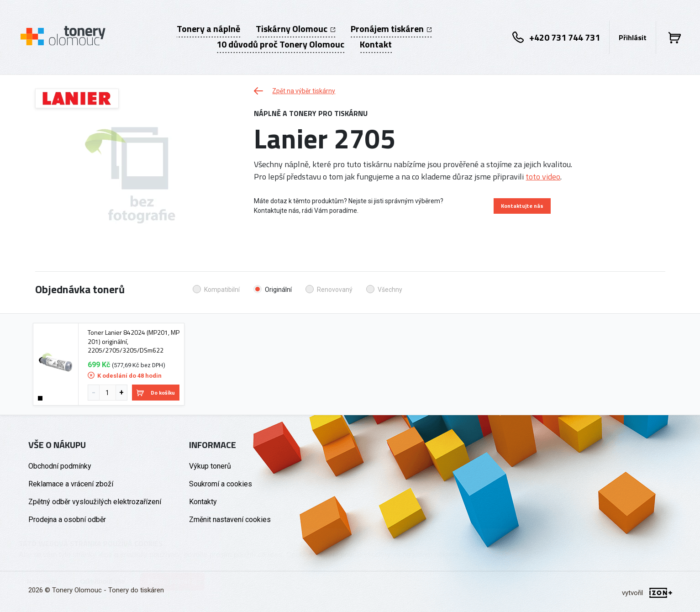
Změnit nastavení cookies (230, 520)
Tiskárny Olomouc (295, 29)
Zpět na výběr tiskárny (295, 91)
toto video (543, 177)
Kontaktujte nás (522, 206)
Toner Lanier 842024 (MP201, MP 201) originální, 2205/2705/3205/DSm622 (134, 341)
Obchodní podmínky (60, 466)
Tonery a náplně (208, 29)
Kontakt (376, 44)
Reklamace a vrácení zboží (71, 484)
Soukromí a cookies (221, 484)
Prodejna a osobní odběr (67, 520)
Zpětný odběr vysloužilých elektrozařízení (95, 502)
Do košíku (156, 393)
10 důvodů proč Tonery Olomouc (280, 44)
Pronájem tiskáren (391, 29)
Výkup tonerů (210, 466)
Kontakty (203, 502)
